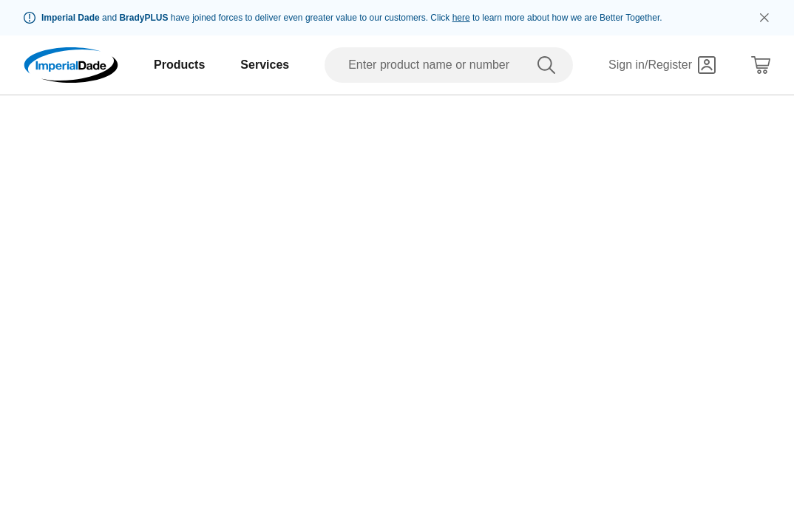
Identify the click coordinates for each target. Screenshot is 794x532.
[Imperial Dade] (71, 65)
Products (179, 65)
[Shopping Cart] (761, 65)
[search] (549, 65)
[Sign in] (662, 65)
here (461, 18)
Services (265, 65)
